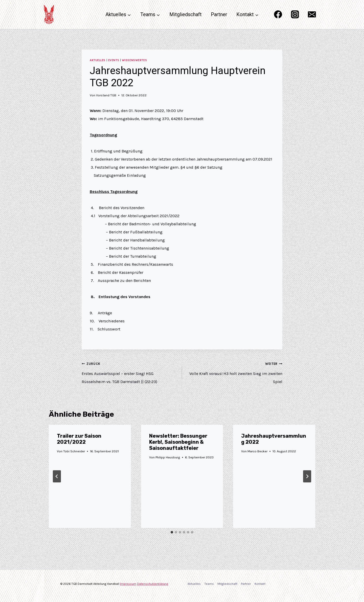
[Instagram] (295, 15)
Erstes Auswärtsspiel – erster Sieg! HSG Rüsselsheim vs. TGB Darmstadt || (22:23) (130, 372)
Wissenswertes (134, 60)
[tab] (172, 532)
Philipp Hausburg (168, 457)
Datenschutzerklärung (153, 584)
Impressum (128, 584)
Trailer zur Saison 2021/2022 (79, 439)
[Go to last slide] (57, 476)
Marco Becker (258, 451)
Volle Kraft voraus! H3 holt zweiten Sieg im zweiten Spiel (234, 372)
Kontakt (260, 584)
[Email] (312, 15)
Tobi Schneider (74, 451)
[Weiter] (307, 476)
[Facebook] (278, 15)
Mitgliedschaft (186, 14)
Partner (219, 14)
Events (114, 60)
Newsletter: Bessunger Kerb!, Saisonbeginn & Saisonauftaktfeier (178, 442)
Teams (209, 584)
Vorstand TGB (106, 95)
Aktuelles (98, 60)
